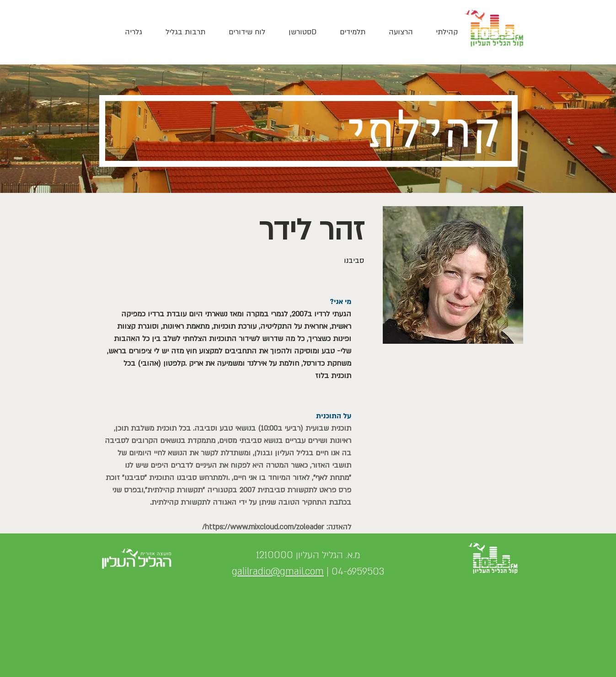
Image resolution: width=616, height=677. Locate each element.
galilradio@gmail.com (278, 572)
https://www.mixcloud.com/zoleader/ (263, 527)
